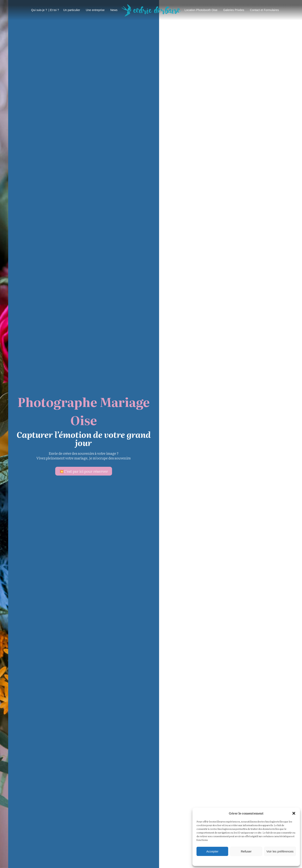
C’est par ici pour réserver (229, 471)
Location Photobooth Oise (201, 10)
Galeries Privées (234, 10)
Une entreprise (95, 10)
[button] (294, 813)
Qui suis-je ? (39, 10)
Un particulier (72, 10)
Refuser (246, 851)
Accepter (212, 851)
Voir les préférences (280, 851)
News (114, 10)
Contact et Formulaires (264, 10)
